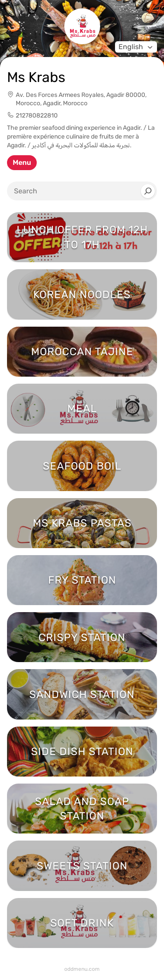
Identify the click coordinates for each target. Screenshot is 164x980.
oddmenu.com (82, 969)
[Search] (148, 191)
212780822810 (37, 116)
